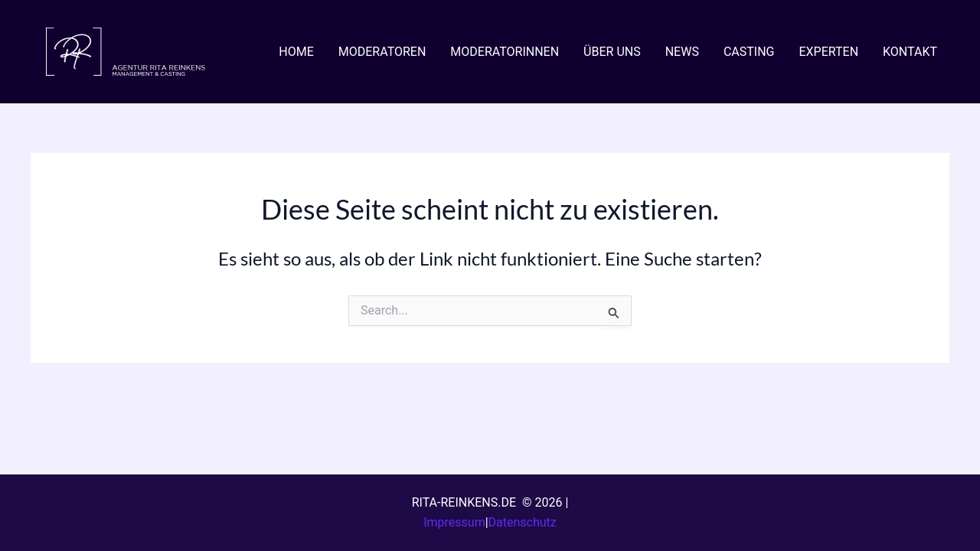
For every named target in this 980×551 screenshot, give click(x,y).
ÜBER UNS (612, 52)
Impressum (454, 522)
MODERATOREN (382, 52)
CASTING (749, 52)
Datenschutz (523, 522)
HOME (296, 52)
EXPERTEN (828, 52)
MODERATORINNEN (505, 52)
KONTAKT (910, 52)
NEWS (682, 52)
